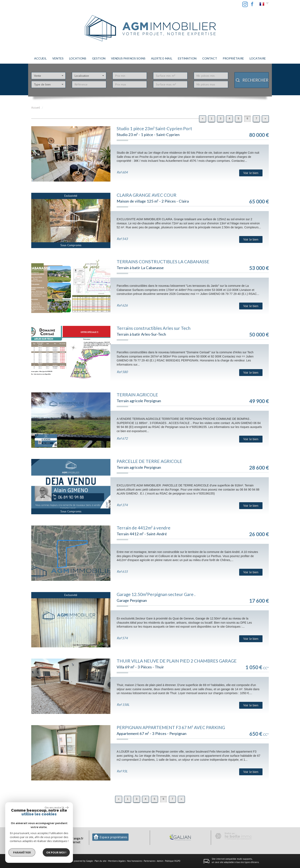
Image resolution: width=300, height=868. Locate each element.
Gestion (99, 58)
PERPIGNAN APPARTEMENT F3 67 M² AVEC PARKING (171, 727)
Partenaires (149, 861)
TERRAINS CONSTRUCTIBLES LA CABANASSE (163, 262)
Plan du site (101, 861)
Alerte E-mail (162, 58)
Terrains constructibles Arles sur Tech (154, 328)
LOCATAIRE (258, 58)
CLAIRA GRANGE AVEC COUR (147, 195)
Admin (160, 861)
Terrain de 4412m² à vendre (144, 528)
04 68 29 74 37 (48, 834)
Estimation (187, 58)
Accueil (40, 58)
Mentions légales (117, 861)
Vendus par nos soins (128, 58)
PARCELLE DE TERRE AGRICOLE (149, 461)
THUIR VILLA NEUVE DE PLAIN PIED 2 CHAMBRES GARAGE (177, 661)
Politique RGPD (173, 861)
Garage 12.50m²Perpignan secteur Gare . (156, 594)
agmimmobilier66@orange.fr (63, 838)
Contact (210, 58)
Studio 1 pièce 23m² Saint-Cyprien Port (154, 128)
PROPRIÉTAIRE (233, 58)
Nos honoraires (135, 861)
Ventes (58, 58)
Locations (78, 58)
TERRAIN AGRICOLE (137, 395)
